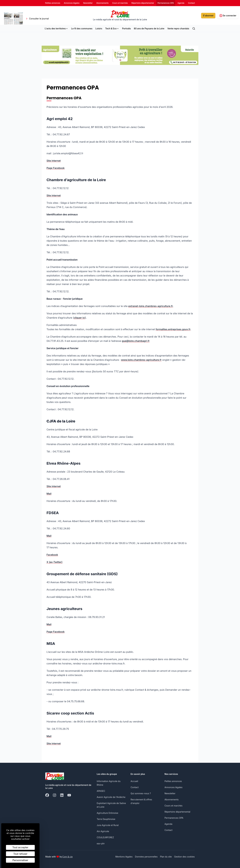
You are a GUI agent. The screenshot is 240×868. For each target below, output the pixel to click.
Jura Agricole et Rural (108, 825)
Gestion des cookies (184, 857)
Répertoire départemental (177, 812)
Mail (49, 494)
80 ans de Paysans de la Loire (149, 28)
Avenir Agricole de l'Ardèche (111, 797)
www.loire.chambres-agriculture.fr (141, 360)
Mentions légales (124, 857)
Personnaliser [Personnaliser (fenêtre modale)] (20, 860)
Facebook (52, 555)
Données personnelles (146, 857)
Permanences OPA (174, 818)
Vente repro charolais (178, 28)
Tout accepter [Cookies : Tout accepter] (20, 847)
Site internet (54, 161)
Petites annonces (173, 781)
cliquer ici (79, 318)
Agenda (168, 824)
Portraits (127, 28)
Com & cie (67, 857)
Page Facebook (56, 168)
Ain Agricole (103, 831)
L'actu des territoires (56, 28)
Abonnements (172, 799)
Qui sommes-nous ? (141, 793)
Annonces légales (173, 787)
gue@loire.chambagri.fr (136, 341)
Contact (135, 787)
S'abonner (208, 16)
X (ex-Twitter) (54, 562)
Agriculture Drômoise (107, 813)
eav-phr (101, 843)
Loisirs (99, 28)
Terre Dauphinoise (106, 819)
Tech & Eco (112, 28)
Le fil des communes (82, 28)
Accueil (134, 781)
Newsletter (170, 793)
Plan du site (166, 857)
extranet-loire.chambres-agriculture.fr (151, 306)
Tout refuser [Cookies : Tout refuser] (20, 854)
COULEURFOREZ (105, 837)
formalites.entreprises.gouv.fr (173, 329)
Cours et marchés (173, 806)
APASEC (101, 791)
